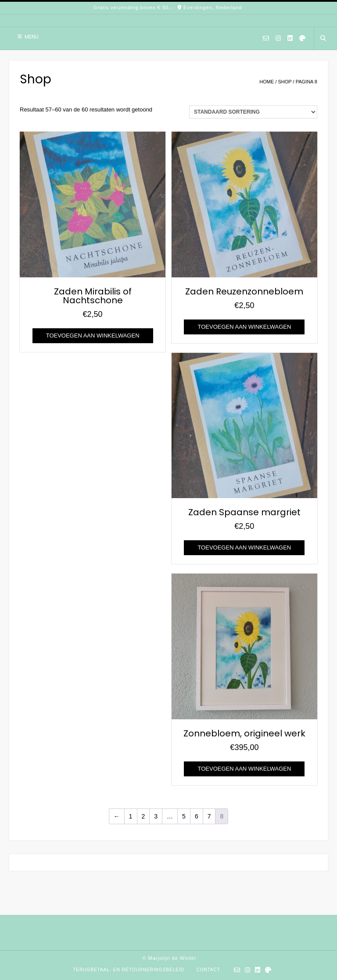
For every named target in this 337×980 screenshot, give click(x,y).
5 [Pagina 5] (184, 816)
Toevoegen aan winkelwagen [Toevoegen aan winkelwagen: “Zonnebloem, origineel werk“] (244, 769)
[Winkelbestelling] (253, 112)
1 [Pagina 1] (131, 816)
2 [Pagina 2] (143, 816)
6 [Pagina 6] (197, 816)
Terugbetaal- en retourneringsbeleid (129, 970)
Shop (285, 82)
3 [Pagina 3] (156, 816)
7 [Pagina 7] (209, 816)
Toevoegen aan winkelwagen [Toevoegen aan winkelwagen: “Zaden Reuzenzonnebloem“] (244, 327)
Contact (208, 970)
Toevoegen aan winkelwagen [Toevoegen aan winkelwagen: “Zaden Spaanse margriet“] (244, 547)
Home (267, 82)
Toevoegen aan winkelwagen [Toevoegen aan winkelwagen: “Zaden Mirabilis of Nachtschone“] (93, 336)
